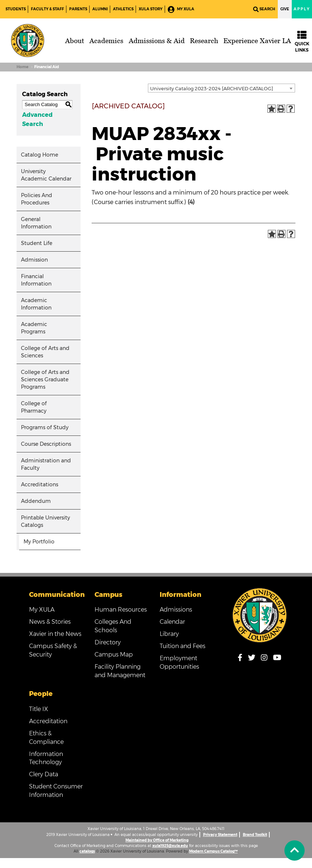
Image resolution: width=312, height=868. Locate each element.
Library (169, 634)
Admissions (176, 610)
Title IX (39, 709)
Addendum (36, 501)
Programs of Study (45, 427)
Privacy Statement (220, 835)
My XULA (181, 9)
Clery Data (44, 774)
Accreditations (40, 484)
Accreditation (48, 721)
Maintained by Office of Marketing (157, 840)
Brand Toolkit (255, 835)
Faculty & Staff (47, 9)
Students (16, 9)
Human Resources (121, 610)
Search (264, 9)
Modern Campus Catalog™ (213, 851)
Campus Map (114, 654)
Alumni (100, 9)
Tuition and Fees (182, 646)
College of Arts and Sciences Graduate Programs (45, 379)
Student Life (37, 243)
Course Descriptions (46, 444)
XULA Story (151, 9)
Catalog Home (40, 155)
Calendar (172, 622)
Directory (108, 642)
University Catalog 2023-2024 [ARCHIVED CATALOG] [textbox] (212, 88)
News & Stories (50, 622)
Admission (34, 260)
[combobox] (221, 88)
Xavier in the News (55, 634)
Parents (78, 9)
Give (285, 9)
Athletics (123, 9)
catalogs (87, 851)
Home (22, 67)
